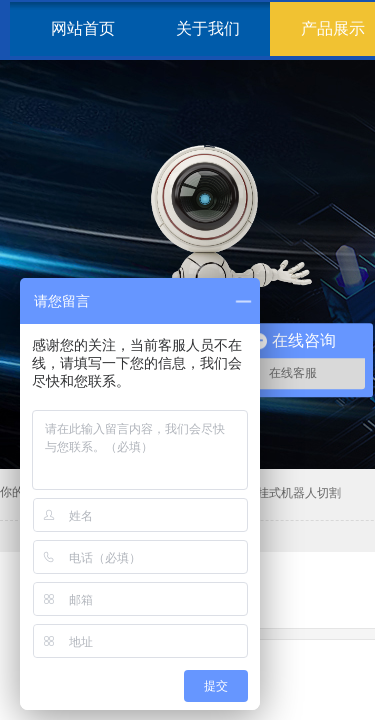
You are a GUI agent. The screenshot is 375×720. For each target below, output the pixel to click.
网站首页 (83, 28)
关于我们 (208, 28)
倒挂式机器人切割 (293, 493)
